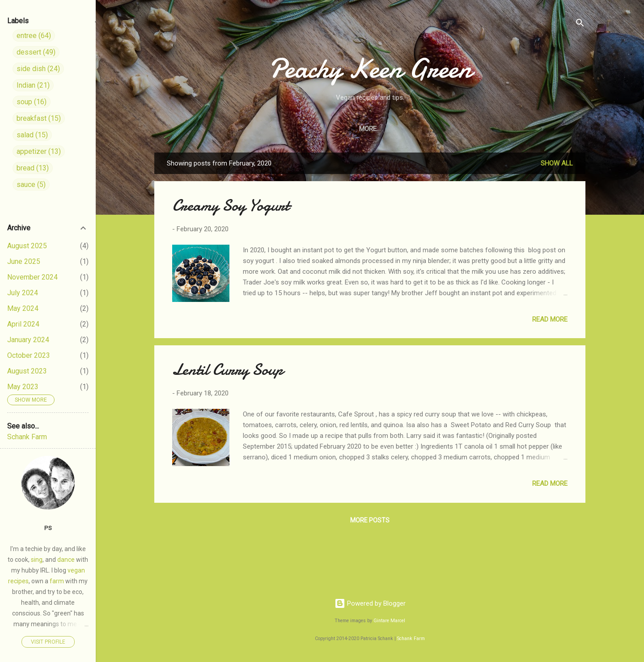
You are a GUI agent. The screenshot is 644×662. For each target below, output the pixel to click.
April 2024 (23, 324)
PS (48, 528)
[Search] (580, 24)
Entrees (217, 129)
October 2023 (29, 355)
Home (178, 129)
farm (57, 581)
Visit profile (48, 642)
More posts (370, 520)
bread (33, 168)
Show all (557, 163)
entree (34, 36)
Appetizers (383, 129)
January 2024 (28, 340)
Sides (256, 129)
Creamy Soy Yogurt (231, 206)
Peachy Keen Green (370, 68)
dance (66, 560)
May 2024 (23, 308)
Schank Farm (411, 639)
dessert (36, 52)
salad (32, 135)
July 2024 (23, 293)
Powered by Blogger (370, 603)
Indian (517, 129)
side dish (38, 69)
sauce (31, 185)
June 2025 (24, 261)
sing (37, 560)
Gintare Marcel (389, 621)
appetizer (39, 151)
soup (32, 102)
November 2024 (32, 277)
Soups (291, 129)
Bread (480, 129)
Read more (550, 319)
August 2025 (27, 246)
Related (557, 129)
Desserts (333, 129)
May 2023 (23, 387)
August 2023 (27, 371)
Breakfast (436, 129)
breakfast (39, 118)
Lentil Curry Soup (228, 370)
